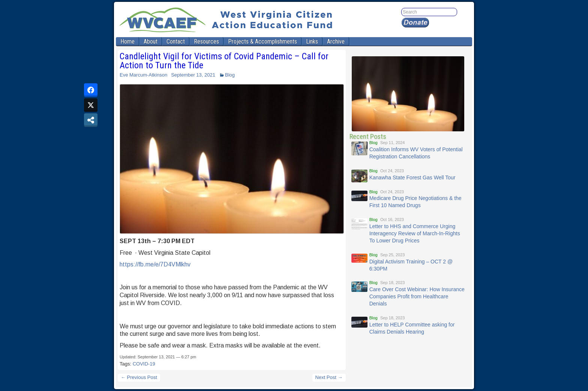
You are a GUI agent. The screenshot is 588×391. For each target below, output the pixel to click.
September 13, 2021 (193, 75)
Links (312, 41)
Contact (176, 41)
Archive (336, 41)
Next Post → (329, 377)
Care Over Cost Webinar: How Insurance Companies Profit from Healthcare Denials (417, 296)
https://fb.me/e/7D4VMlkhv (155, 264)
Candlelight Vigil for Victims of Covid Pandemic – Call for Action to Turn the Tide (224, 61)
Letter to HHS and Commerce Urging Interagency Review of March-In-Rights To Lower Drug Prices (415, 233)
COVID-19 (144, 364)
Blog (230, 75)
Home (127, 41)
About (151, 41)
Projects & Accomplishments (262, 41)
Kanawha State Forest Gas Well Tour (412, 177)
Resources (206, 41)
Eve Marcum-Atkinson (143, 75)
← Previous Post (139, 377)
